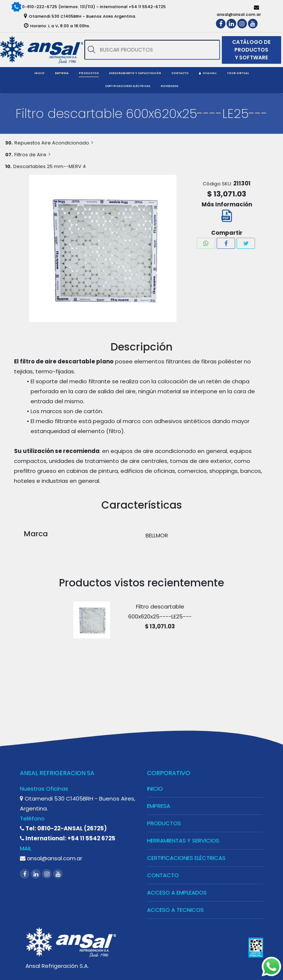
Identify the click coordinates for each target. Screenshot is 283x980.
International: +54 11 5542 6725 (68, 838)
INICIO (155, 789)
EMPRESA (159, 806)
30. (9, 143)
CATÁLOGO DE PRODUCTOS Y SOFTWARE (251, 50)
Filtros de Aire (30, 155)
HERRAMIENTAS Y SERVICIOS (183, 841)
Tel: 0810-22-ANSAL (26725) (63, 828)
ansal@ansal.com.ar (51, 858)
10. (8, 166)
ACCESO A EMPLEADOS (177, 892)
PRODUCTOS (164, 823)
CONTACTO (163, 875)
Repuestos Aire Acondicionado (52, 143)
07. (9, 155)
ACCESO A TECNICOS (175, 910)
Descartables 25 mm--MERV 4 (50, 166)
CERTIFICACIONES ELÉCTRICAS (186, 858)
